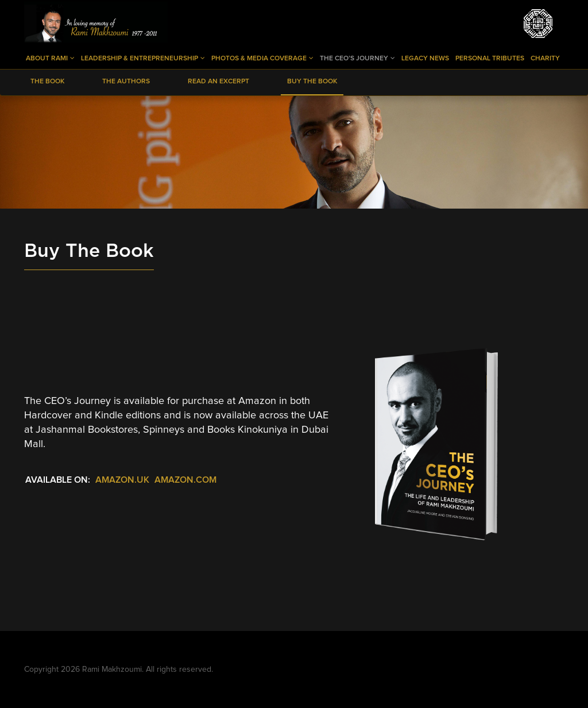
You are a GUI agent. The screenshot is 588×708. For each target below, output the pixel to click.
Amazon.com (185, 480)
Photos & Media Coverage (262, 58)
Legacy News (425, 59)
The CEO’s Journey (357, 58)
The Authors (126, 82)
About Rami (50, 58)
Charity (545, 59)
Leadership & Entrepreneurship (143, 58)
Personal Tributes (490, 59)
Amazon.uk (122, 480)
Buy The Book (312, 82)
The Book (47, 82)
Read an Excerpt (218, 82)
